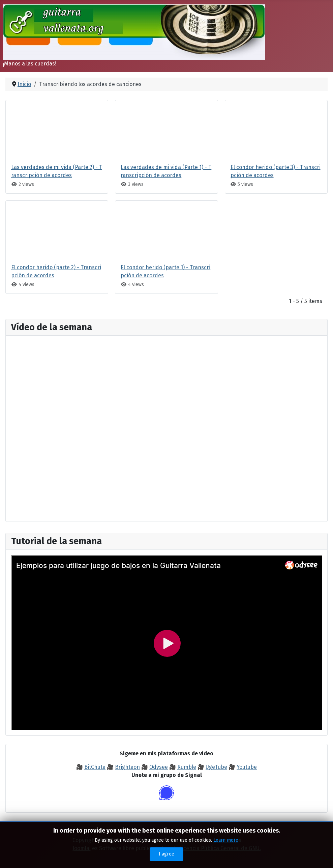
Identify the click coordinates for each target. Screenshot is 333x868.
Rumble (187, 767)
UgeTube (216, 767)
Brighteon (127, 767)
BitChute (95, 767)
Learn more (226, 840)
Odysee (159, 767)
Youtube (247, 767)
